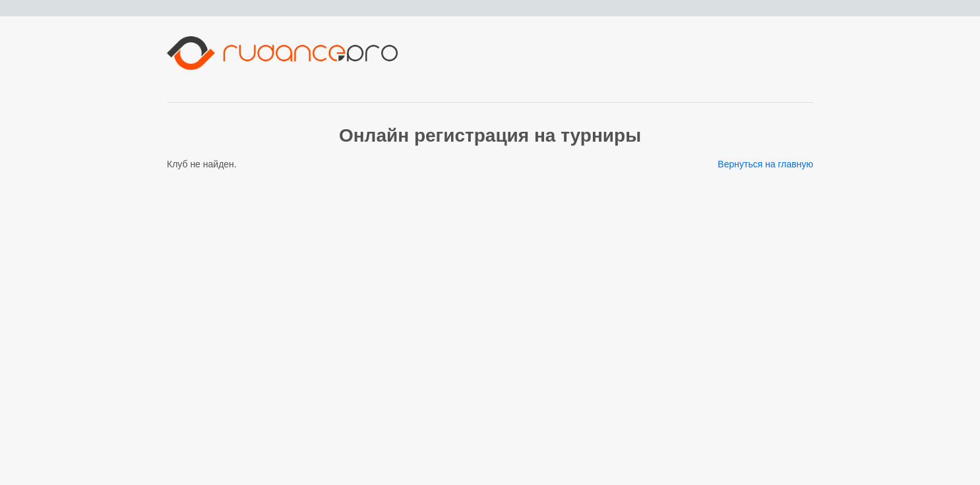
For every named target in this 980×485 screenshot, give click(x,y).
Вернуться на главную (765, 164)
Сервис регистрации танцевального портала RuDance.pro (124, 480)
